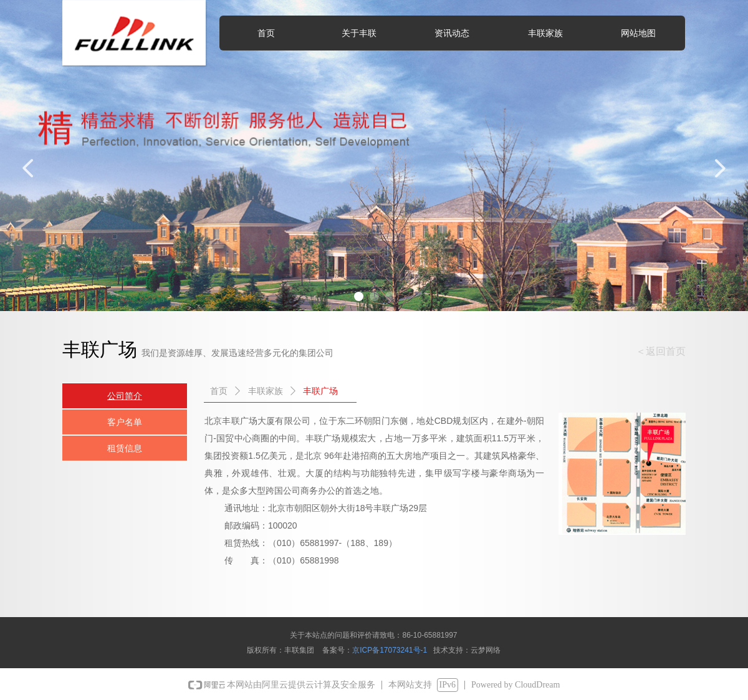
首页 (219, 391)
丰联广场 (320, 391)
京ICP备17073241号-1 (390, 650)
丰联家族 (266, 391)
